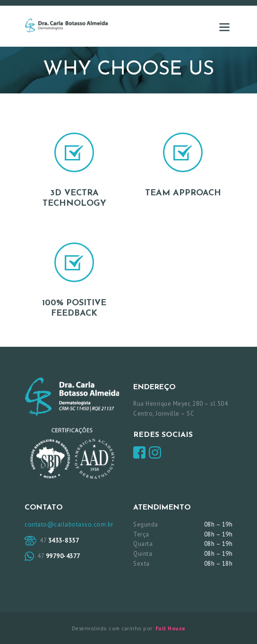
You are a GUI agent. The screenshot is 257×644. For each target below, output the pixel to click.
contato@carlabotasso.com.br (69, 524)
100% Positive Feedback (74, 308)
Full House (171, 628)
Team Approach (183, 193)
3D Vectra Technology (74, 198)
